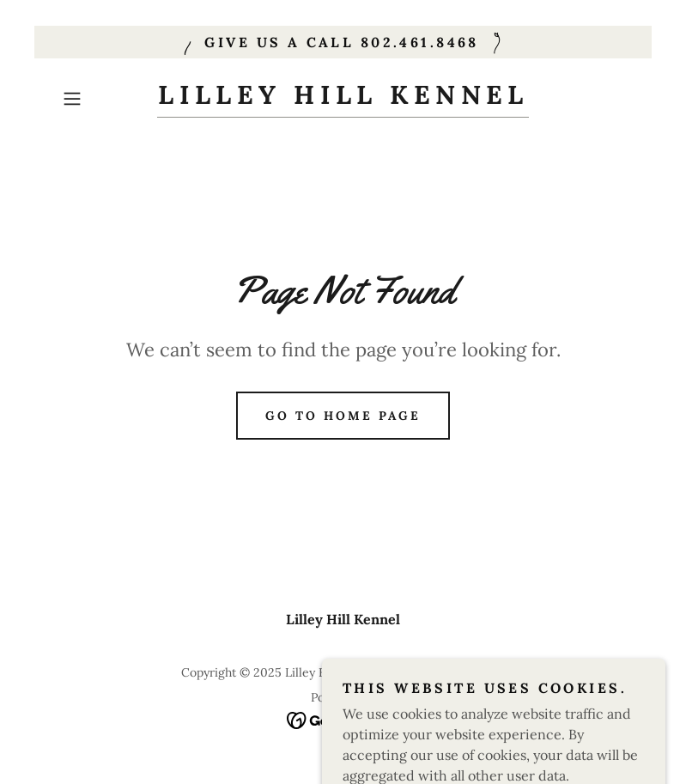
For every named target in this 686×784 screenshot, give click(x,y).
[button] (98, 99)
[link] (343, 99)
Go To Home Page (343, 416)
